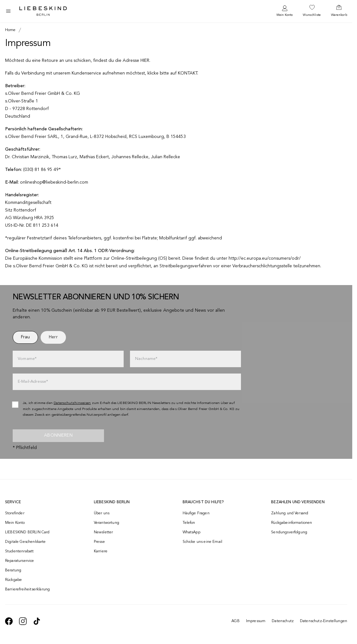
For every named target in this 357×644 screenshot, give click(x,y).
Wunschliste (312, 15)
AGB (235, 621)
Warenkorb (339, 15)
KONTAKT (188, 73)
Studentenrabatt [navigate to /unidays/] (19, 551)
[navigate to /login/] (285, 11)
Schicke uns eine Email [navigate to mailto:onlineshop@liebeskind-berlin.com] (203, 542)
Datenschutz (283, 621)
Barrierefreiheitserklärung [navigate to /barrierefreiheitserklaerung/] (27, 589)
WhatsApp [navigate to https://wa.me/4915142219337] (191, 532)
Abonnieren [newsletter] (58, 435)
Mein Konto (285, 15)
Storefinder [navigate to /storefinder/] (15, 513)
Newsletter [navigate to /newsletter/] (104, 532)
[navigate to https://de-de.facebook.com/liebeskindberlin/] (9, 621)
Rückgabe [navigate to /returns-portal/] (13, 580)
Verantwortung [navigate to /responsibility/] (107, 523)
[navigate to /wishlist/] (312, 11)
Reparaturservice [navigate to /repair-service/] (20, 561)
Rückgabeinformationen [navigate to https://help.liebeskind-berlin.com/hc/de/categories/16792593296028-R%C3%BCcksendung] (292, 523)
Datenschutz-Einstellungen (324, 621)
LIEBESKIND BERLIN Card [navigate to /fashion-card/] (27, 532)
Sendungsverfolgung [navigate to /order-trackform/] (289, 532)
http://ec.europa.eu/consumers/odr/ (265, 258)
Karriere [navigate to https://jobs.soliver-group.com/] (101, 551)
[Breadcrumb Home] (10, 30)
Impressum (256, 621)
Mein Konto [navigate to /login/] (15, 523)
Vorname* (27, 359)
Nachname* (146, 359)
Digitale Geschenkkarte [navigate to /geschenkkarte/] (26, 542)
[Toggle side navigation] (8, 11)
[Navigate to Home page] (43, 11)
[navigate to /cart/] (339, 11)
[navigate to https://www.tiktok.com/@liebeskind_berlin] (37, 621)
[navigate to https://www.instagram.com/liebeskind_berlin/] (23, 621)
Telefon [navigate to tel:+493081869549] (189, 523)
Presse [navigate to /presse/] (99, 542)
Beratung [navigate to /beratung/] (13, 570)
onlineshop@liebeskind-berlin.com (54, 182)
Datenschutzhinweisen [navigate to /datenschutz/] (72, 403)
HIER (145, 61)
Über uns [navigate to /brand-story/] (102, 513)
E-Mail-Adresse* (33, 382)
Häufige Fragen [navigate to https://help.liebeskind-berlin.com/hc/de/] (196, 513)
